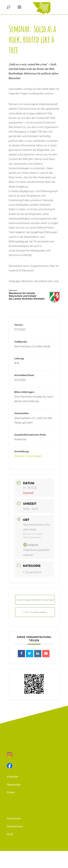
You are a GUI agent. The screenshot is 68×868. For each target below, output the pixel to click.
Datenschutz (15, 826)
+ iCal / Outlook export (35, 612)
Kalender (13, 776)
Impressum (14, 818)
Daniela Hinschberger (28, 456)
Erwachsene (32, 572)
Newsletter (14, 784)
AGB (10, 834)
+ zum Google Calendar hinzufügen (35, 600)
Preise (11, 792)
